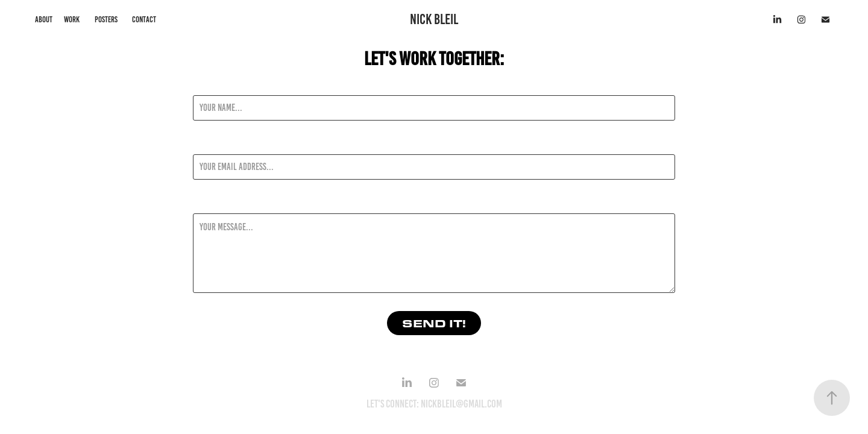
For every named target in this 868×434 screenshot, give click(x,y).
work (72, 20)
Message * (210, 203)
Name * (204, 84)
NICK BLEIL (434, 19)
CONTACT (144, 20)
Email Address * (220, 143)
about (44, 20)
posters (106, 20)
